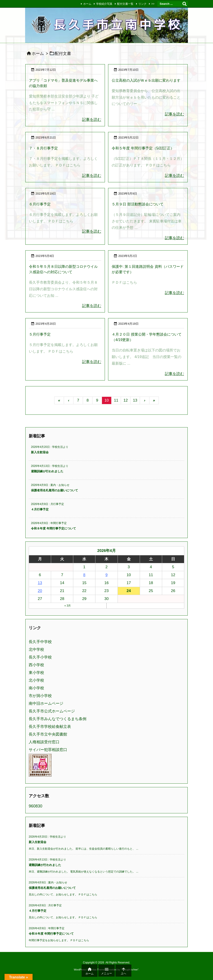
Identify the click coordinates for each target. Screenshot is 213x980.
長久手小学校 (40, 657)
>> (153, 4)
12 (126, 400)
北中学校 (36, 650)
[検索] (185, 4)
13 (135, 400)
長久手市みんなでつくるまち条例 (58, 719)
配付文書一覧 (125, 4)
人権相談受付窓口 (44, 742)
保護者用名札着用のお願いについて (54, 490)
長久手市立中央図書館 (48, 734)
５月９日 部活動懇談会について (137, 204)
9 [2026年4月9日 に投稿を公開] (106, 575)
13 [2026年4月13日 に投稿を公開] (40, 583)
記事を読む (92, 120)
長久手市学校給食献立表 (50, 727)
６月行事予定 (40, 204)
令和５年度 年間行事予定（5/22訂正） (143, 148)
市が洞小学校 (40, 696)
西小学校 (36, 665)
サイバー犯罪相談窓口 (48, 750)
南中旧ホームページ (46, 703)
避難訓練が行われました (47, 471)
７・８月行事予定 (43, 148)
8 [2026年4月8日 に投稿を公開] (84, 575)
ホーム (87, 4)
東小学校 (36, 673)
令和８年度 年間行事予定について (53, 528)
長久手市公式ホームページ (52, 711)
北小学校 (36, 680)
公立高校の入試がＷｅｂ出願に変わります (146, 80)
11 (116, 400)
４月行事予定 (40, 509)
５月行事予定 (40, 334)
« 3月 (68, 606)
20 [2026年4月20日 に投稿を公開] (40, 591)
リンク (142, 4)
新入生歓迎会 (40, 452)
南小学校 (36, 688)
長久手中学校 (40, 642)
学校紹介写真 (104, 4)
